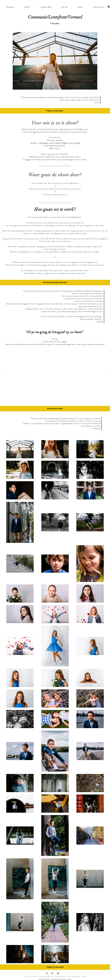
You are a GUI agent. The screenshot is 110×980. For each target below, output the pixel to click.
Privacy (69, 979)
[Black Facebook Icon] (47, 973)
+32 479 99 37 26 (44, 979)
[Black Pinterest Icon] (52, 973)
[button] (109, 6)
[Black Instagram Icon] (58, 973)
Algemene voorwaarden (58, 979)
